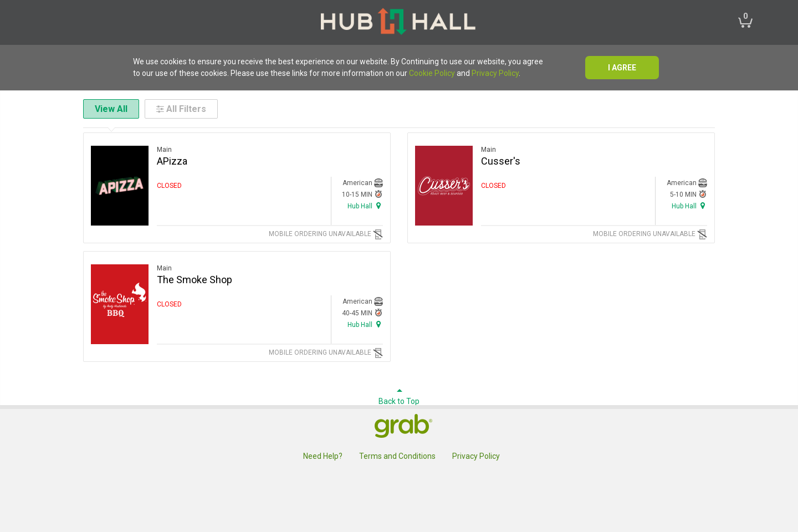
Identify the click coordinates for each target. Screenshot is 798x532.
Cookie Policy (432, 73)
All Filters (181, 109)
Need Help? (323, 456)
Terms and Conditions (397, 456)
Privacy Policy (495, 73)
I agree (622, 68)
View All (111, 109)
